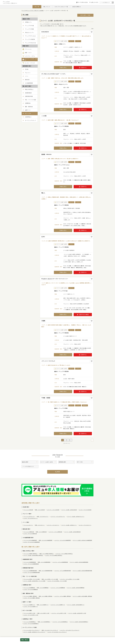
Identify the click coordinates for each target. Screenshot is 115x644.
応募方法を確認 (83, 315)
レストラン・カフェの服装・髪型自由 (63, 596)
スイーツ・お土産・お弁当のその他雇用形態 (82, 540)
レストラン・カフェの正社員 (53, 510)
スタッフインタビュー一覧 (61, 7)
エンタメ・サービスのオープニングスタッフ (57, 632)
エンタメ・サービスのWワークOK (31, 615)
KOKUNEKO (45, 32)
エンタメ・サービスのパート (85, 525)
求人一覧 (37, 7)
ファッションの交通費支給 (29, 588)
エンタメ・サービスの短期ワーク (31, 607)
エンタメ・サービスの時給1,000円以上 (54, 555)
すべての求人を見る (83, 2)
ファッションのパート (28, 525)
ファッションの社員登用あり (30, 622)
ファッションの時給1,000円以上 (30, 554)
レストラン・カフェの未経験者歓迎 (60, 562)
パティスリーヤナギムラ (48, 361)
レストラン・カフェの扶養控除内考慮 (63, 571)
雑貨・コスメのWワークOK (43, 613)
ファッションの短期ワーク (29, 605)
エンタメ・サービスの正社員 (85, 510)
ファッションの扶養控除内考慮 (30, 571)
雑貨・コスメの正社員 (40, 510)
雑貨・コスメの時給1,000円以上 (47, 554)
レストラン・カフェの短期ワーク (58, 605)
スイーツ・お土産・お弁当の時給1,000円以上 (33, 555)
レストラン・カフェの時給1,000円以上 (64, 554)
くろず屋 (44, 116)
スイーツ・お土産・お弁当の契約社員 (72, 532)
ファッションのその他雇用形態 (30, 540)
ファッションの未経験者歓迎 (30, 562)
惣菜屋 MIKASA (46, 154)
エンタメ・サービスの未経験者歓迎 (31, 564)
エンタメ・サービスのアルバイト (31, 518)
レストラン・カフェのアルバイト (58, 517)
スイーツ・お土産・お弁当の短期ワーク (76, 605)
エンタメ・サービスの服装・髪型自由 (32, 598)
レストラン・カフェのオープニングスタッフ (70, 630)
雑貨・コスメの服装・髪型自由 (46, 596)
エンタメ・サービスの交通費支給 (31, 589)
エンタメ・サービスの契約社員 (30, 534)
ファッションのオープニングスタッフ (32, 630)
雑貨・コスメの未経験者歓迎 (44, 562)
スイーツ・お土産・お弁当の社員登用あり (79, 622)
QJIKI (43, 237)
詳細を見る (63, 68)
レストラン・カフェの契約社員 (55, 532)
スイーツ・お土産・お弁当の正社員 (69, 510)
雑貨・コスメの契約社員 (41, 532)
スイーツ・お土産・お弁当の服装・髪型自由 (82, 596)
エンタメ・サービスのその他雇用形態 (32, 542)
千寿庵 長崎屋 (46, 398)
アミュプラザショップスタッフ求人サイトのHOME (33, 11)
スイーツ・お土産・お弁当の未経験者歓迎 (79, 562)
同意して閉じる (25, 640)
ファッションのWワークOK (29, 613)
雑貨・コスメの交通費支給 (43, 588)
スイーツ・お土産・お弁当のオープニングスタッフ (34, 632)
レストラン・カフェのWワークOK (59, 613)
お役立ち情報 (76, 7)
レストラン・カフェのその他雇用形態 (63, 540)
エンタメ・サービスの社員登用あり (31, 624)
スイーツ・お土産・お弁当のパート (69, 525)
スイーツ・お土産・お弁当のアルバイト (76, 517)
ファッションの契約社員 (29, 532)
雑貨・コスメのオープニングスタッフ (50, 630)
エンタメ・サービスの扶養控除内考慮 (32, 572)
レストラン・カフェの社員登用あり (60, 622)
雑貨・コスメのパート (40, 525)
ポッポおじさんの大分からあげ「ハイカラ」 (54, 74)
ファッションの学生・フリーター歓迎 (32, 579)
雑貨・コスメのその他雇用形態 (46, 540)
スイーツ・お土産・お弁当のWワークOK (77, 613)
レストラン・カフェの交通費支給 (58, 588)
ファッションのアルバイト (29, 517)
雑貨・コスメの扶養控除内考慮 (46, 571)
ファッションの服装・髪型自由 (30, 596)
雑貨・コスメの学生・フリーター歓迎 (50, 579)
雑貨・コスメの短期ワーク (43, 605)
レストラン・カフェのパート (53, 525)
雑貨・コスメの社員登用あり (44, 622)
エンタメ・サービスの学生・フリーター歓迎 (57, 581)
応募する (83, 68)
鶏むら (43, 193)
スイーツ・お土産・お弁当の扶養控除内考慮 (82, 571)
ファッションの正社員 (28, 510)
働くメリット (47, 7)
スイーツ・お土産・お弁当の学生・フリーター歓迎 (34, 581)
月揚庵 (43, 321)
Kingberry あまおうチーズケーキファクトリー (55, 279)
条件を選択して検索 (85, 15)
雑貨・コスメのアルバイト (43, 517)
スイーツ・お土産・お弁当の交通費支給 (76, 588)
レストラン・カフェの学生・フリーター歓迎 (70, 579)
